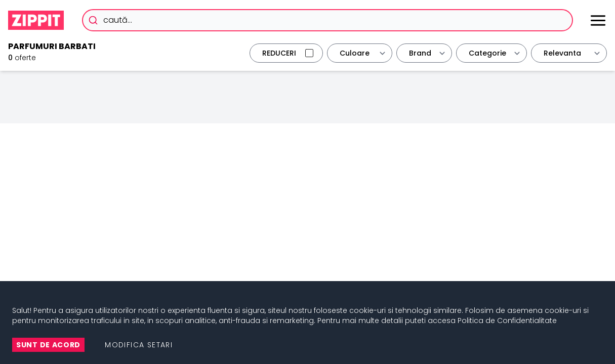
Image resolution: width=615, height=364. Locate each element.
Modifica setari (139, 345)
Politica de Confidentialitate (507, 321)
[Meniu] (598, 20)
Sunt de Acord (48, 345)
